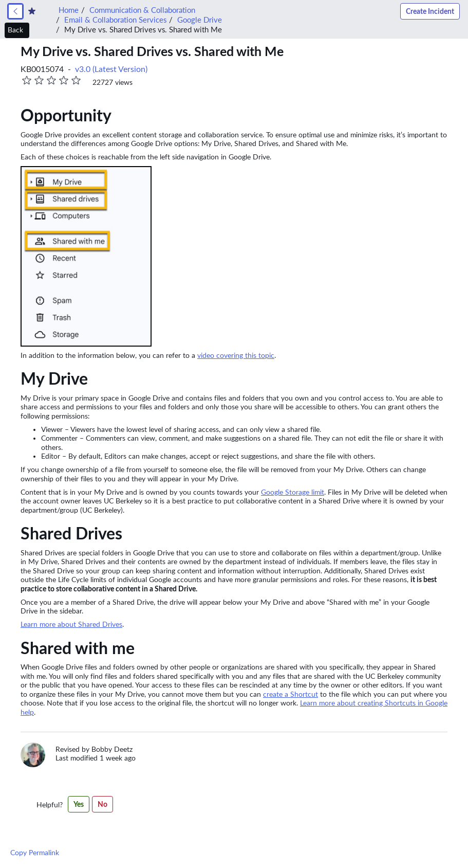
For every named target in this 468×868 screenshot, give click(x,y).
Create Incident (430, 11)
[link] (15, 11)
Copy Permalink (35, 853)
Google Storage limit (293, 492)
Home (69, 10)
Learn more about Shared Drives (71, 624)
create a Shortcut (291, 694)
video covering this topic (236, 355)
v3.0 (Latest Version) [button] (111, 69)
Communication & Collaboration (142, 10)
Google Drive (200, 20)
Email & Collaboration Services (115, 20)
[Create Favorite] (32, 11)
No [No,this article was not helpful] (102, 804)
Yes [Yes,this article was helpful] (79, 804)
